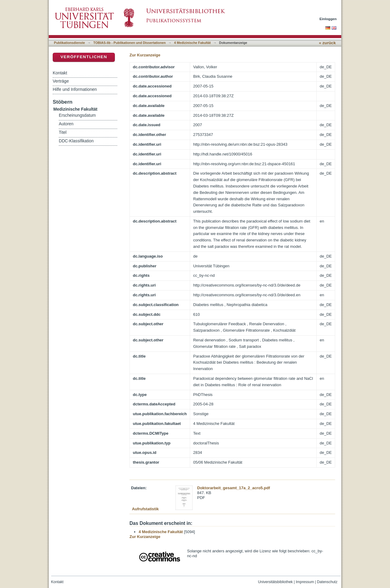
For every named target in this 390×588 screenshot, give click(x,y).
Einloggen (328, 19)
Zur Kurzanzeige (145, 55)
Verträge (61, 81)
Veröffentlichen (84, 57)
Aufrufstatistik (145, 509)
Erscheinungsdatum (77, 115)
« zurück (327, 43)
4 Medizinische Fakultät (192, 43)
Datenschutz (327, 582)
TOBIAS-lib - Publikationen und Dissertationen (129, 43)
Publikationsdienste (69, 43)
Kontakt (60, 73)
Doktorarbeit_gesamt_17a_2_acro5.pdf (234, 488)
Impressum (305, 582)
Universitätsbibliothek (275, 582)
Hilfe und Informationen (75, 89)
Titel (63, 132)
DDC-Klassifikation (76, 141)
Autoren (66, 124)
